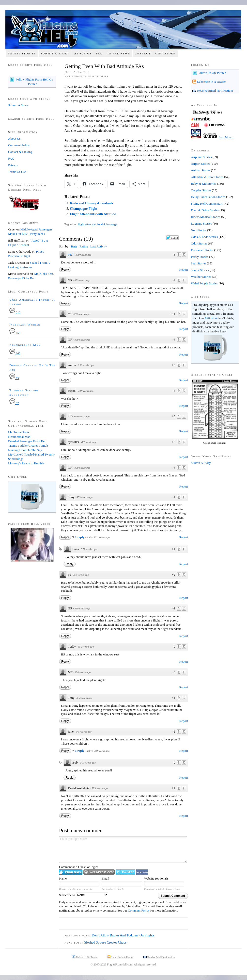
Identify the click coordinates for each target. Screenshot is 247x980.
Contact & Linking (20, 152)
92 (14, 403)
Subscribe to (84, 895)
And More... (227, 137)
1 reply (80, 537)
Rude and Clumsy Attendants (92, 203)
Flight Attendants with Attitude (93, 214)
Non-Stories (199, 230)
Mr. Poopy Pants (19, 432)
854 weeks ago (85, 698)
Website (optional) (156, 878)
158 (15, 333)
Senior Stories (200, 270)
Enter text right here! (123, 849)
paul (71, 254)
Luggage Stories (201, 223)
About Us (83, 53)
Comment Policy (139, 910)
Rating (84, 246)
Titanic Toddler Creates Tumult (28, 446)
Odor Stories (199, 243)
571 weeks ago (89, 549)
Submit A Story (55, 53)
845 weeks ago (84, 732)
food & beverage (107, 224)
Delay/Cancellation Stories (208, 197)
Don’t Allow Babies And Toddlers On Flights (123, 935)
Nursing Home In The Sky (25, 450)
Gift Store (166, 53)
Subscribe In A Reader (211, 82)
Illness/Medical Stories (206, 217)
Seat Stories (199, 263)
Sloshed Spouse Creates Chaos (105, 942)
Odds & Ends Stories (204, 237)
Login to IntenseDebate (71, 872)
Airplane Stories (201, 157)
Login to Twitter (125, 872)
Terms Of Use (17, 172)
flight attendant (87, 224)
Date (74, 246)
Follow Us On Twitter (211, 73)
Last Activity (99, 246)
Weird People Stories (204, 283)
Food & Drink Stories (205, 210)
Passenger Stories (202, 250)
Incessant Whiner (25, 324)
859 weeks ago (84, 255)
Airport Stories (201, 164)
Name (63, 878)
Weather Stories (201, 277)
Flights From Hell (123, 30)
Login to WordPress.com (99, 872)
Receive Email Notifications (215, 90)
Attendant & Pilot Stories (88, 76)
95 (14, 378)
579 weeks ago (100, 788)
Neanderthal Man (25, 345)
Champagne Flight (84, 209)
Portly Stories (200, 257)
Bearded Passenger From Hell (27, 441)
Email (105, 878)
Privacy (13, 165)
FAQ (100, 53)
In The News (119, 53)
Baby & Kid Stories (204, 184)
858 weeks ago (86, 647)
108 (15, 353)
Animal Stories (201, 170)
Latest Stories (22, 53)
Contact (143, 53)
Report (184, 269)
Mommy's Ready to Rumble (26, 463)
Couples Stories (201, 190)
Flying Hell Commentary (207, 204)
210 (15, 313)
